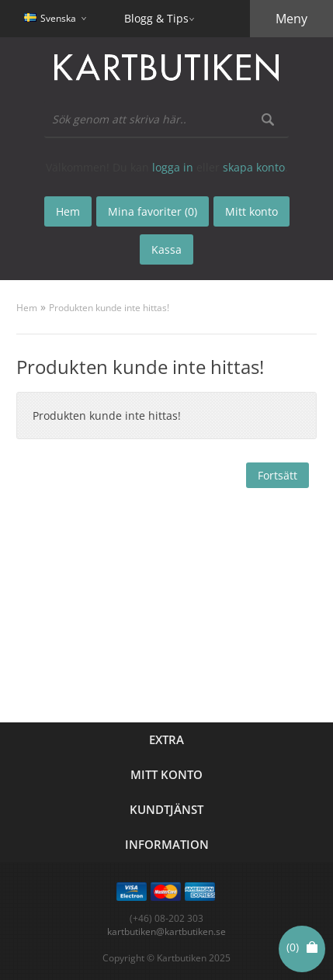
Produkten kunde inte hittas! (109, 308)
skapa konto (254, 167)
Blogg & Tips (156, 18)
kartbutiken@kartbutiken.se (166, 932)
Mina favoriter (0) (153, 211)
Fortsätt (277, 475)
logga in (173, 167)
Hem (27, 308)
